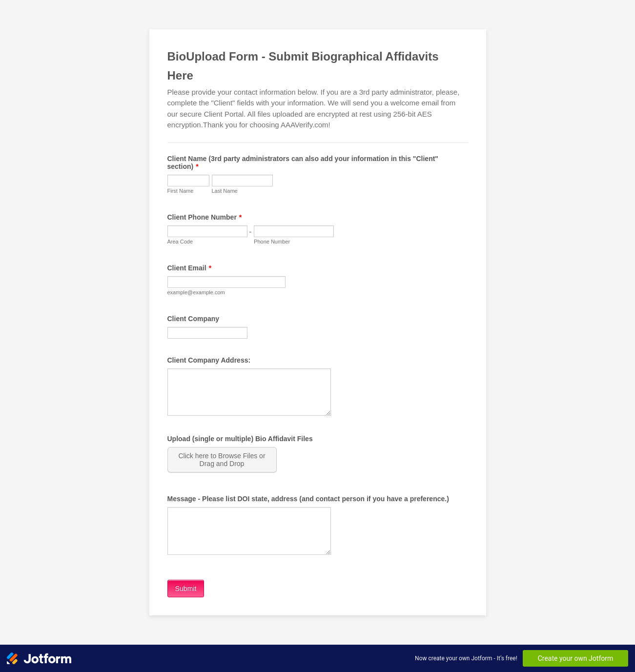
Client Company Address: (209, 360)
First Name (181, 191)
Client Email (190, 268)
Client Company (194, 319)
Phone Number (272, 242)
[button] (223, 460)
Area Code (180, 242)
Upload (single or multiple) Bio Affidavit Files (240, 439)
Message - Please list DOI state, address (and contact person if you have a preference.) (308, 499)
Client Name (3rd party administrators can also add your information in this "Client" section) (303, 163)
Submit (186, 589)
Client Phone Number (205, 217)
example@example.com (196, 292)
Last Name (225, 191)
